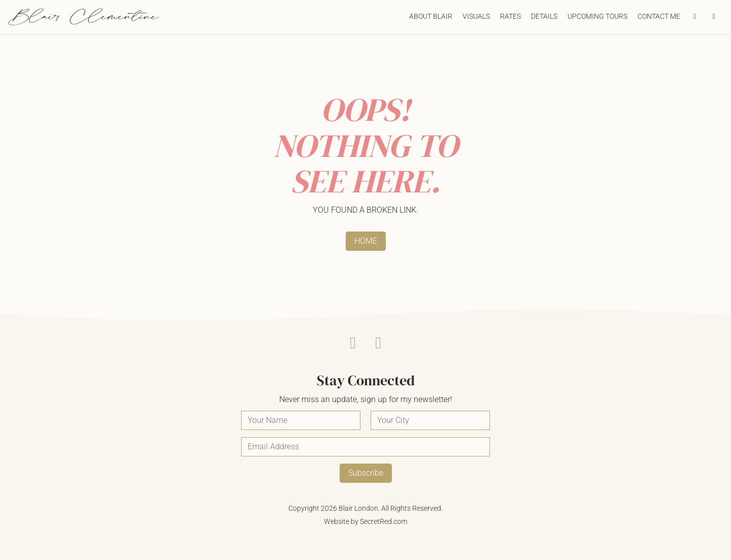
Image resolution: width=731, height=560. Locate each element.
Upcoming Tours (597, 16)
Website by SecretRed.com (365, 521)
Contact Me (659, 16)
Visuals (476, 16)
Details (544, 16)
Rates (510, 16)
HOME (366, 241)
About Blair (431, 16)
